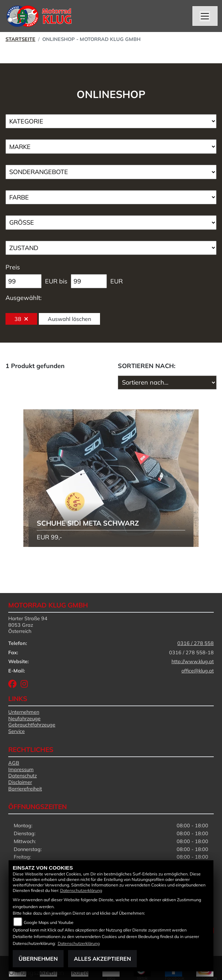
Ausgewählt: (24, 298)
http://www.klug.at (193, 661)
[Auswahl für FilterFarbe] (111, 197)
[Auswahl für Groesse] (111, 223)
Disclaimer (20, 782)
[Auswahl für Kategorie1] (111, 121)
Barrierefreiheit (25, 789)
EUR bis (56, 281)
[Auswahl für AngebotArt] (111, 172)
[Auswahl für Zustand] (111, 248)
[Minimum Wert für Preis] (24, 281)
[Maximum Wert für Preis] (89, 281)
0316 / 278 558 (196, 643)
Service (16, 731)
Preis (13, 267)
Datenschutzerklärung (81, 890)
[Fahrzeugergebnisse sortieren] (167, 383)
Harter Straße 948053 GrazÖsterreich (28, 625)
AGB (14, 763)
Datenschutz (23, 776)
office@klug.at (198, 671)
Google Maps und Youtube (49, 922)
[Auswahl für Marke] (111, 147)
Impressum (21, 769)
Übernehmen (38, 959)
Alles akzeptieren (102, 959)
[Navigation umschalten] (205, 16)
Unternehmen (24, 712)
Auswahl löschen (69, 319)
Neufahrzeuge (24, 719)
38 (21, 319)
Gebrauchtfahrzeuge (32, 725)
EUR (116, 281)
